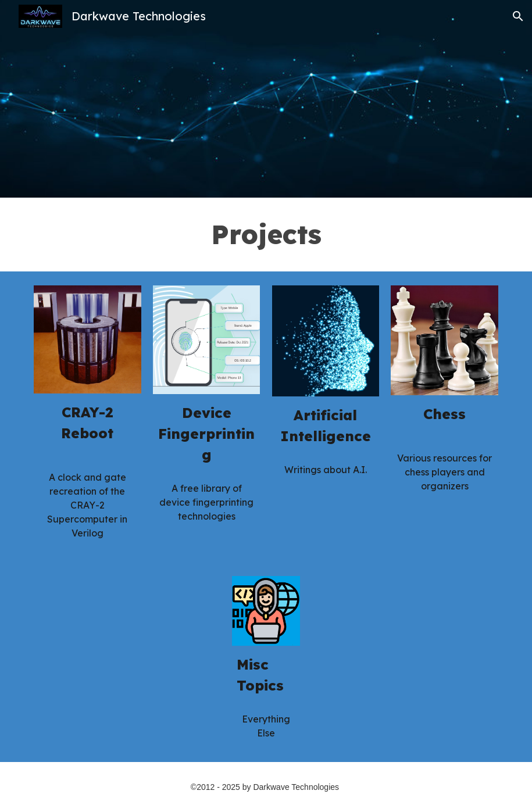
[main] (266, 235)
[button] (518, 16)
